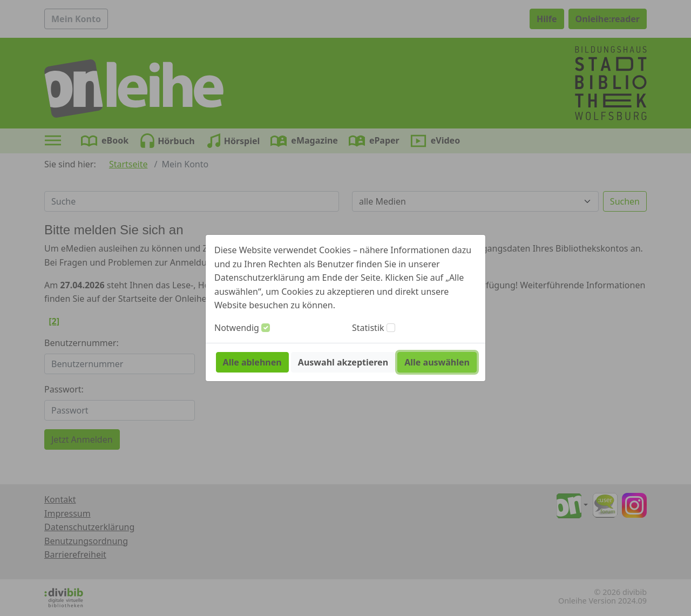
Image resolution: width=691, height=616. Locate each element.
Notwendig (237, 328)
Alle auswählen (437, 362)
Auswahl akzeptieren (343, 362)
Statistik (368, 328)
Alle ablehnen (252, 362)
